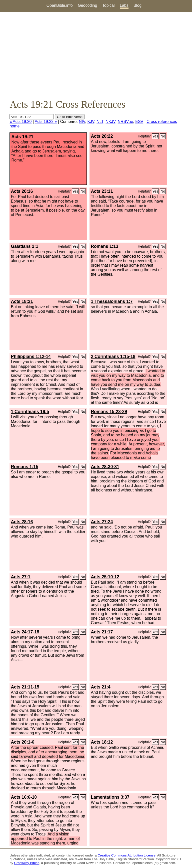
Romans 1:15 (24, 467)
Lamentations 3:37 (110, 797)
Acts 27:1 (20, 577)
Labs (124, 5)
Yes (155, 136)
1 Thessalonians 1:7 (112, 301)
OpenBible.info (60, 5)
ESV (139, 122)
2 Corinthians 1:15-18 (113, 357)
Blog (137, 5)
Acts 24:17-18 (25, 632)
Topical (108, 5)
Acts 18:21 (22, 301)
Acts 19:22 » (46, 122)
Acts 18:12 (102, 742)
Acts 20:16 (22, 191)
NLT (100, 122)
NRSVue (125, 122)
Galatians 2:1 (24, 246)
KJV (91, 122)
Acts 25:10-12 (105, 577)
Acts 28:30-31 (105, 467)
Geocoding (87, 5)
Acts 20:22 (102, 136)
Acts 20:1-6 (22, 742)
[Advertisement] (96, 55)
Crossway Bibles (27, 863)
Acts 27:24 (102, 522)
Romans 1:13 (104, 246)
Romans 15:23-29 (109, 412)
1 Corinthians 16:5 (30, 412)
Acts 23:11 (102, 191)
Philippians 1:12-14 (31, 357)
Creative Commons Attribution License (127, 855)
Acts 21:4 (100, 687)
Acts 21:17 (102, 632)
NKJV (110, 122)
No (163, 136)
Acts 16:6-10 (24, 797)
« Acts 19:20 (20, 122)
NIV (82, 122)
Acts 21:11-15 (25, 687)
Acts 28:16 (22, 522)
